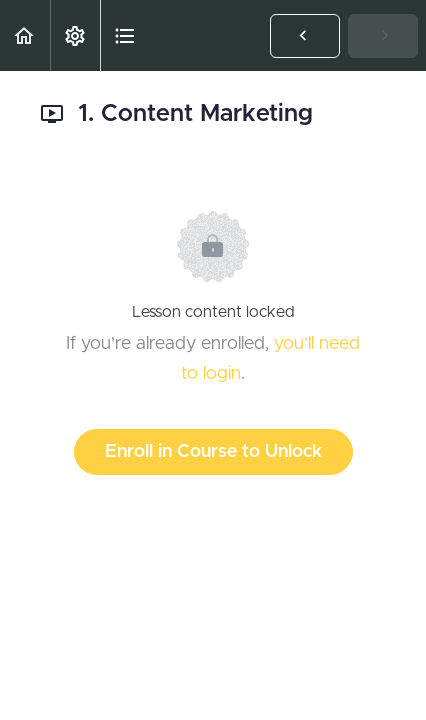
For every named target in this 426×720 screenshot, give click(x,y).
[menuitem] (75, 35)
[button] (25, 35)
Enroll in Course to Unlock (213, 452)
